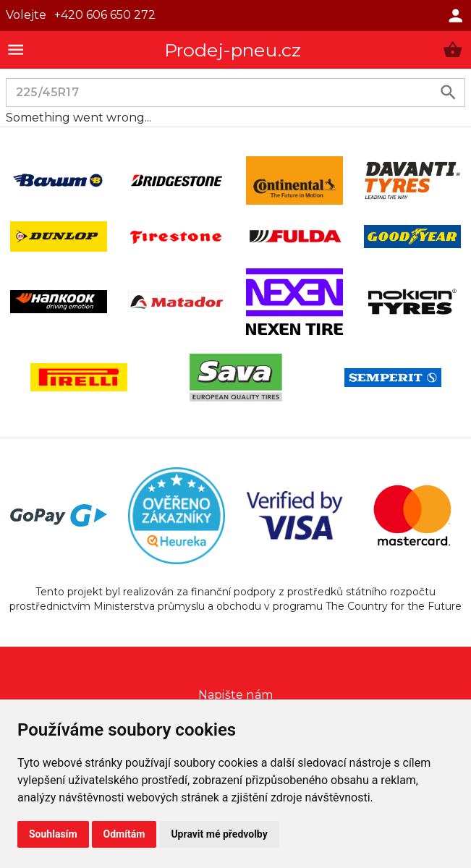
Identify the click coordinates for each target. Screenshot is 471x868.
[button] (453, 50)
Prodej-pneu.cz (233, 50)
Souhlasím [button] (53, 834)
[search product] (448, 92)
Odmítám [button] (124, 834)
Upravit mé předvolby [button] (219, 834)
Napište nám (235, 695)
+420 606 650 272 (105, 15)
